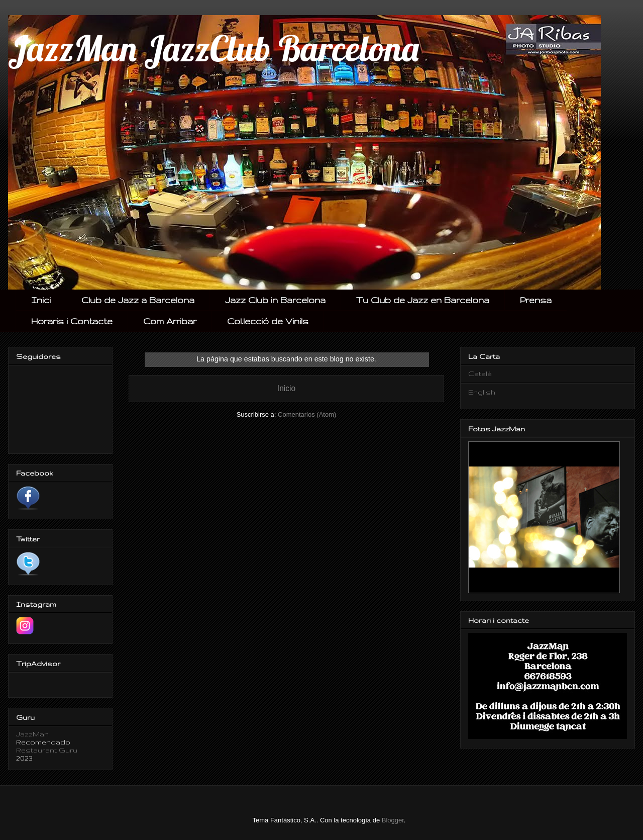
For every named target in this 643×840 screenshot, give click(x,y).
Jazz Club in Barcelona (275, 300)
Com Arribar (170, 321)
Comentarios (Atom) (307, 414)
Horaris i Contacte (72, 321)
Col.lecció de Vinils (268, 321)
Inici (41, 300)
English (482, 392)
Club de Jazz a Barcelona (138, 300)
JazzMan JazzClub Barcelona (213, 48)
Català (480, 374)
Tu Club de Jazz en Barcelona (423, 300)
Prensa (536, 300)
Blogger (393, 820)
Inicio (286, 388)
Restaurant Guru (47, 750)
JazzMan (32, 734)
